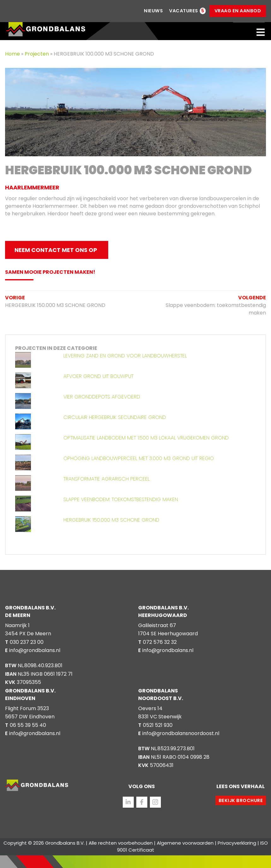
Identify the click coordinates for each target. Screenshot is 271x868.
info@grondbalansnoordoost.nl (181, 733)
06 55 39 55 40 (28, 725)
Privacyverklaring (237, 843)
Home (13, 54)
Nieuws (153, 11)
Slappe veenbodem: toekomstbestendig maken (214, 305)
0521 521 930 (158, 725)
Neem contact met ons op (56, 250)
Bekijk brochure (241, 800)
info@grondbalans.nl (35, 650)
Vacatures (184, 11)
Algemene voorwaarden (185, 843)
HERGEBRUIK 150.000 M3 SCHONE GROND (55, 301)
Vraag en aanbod (238, 11)
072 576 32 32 (160, 642)
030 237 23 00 (27, 642)
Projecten (37, 54)
